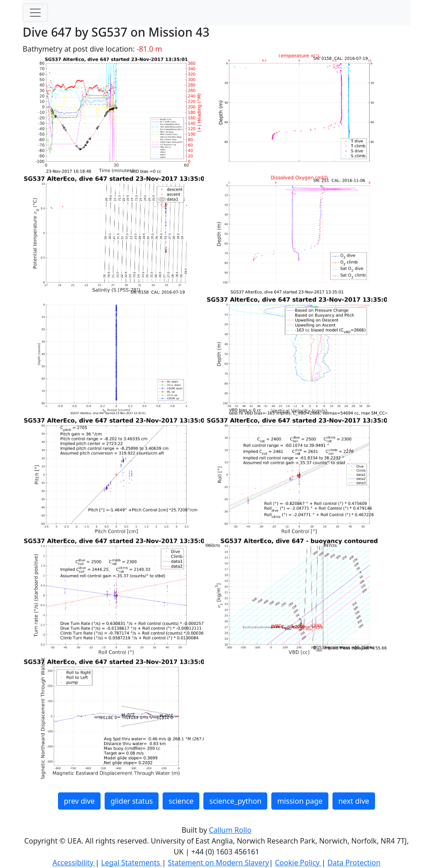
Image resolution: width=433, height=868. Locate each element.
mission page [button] (300, 801)
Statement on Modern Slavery (219, 863)
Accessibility (74, 863)
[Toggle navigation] (35, 13)
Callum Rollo (230, 830)
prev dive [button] (79, 801)
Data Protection (354, 863)
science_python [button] (235, 801)
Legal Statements (131, 863)
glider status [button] (132, 801)
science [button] (181, 801)
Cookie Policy (298, 863)
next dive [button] (354, 801)
